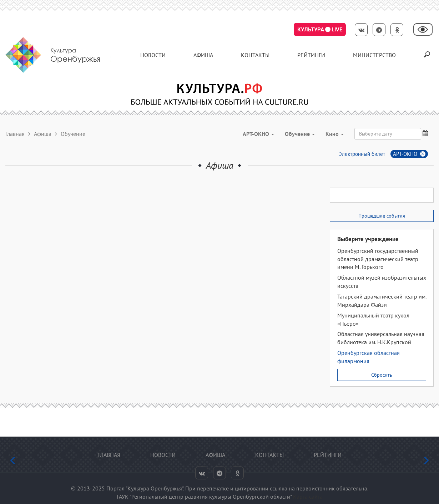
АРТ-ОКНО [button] (258, 134)
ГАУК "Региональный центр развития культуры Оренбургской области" (204, 497)
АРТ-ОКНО (405, 154)
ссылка (279, 488)
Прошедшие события (382, 216)
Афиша (203, 55)
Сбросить (382, 375)
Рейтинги (311, 55)
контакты (255, 55)
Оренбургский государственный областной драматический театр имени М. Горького (378, 259)
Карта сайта (308, 497)
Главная (15, 134)
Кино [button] (335, 134)
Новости (153, 55)
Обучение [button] (300, 134)
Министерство (374, 55)
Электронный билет (362, 154)
